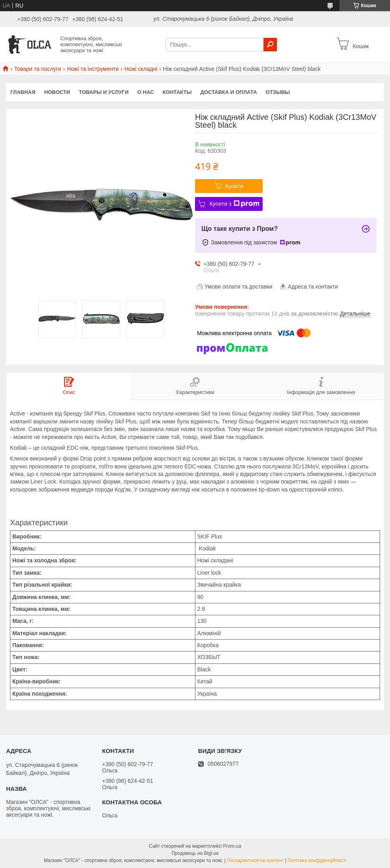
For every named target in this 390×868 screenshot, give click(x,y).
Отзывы (278, 92)
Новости (57, 92)
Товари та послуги (37, 69)
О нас (146, 92)
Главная (23, 92)
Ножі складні (141, 69)
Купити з (234, 204)
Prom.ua (232, 846)
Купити (235, 186)
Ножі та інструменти (93, 69)
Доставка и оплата (228, 92)
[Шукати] (270, 45)
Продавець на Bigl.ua (195, 853)
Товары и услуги (104, 92)
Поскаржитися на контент (255, 860)
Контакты (177, 92)
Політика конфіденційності (317, 860)
